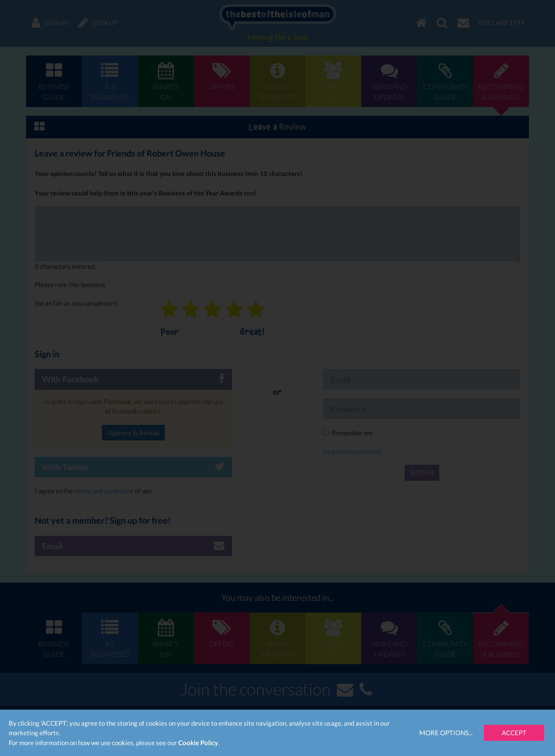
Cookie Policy (198, 743)
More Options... (446, 733)
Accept (514, 733)
